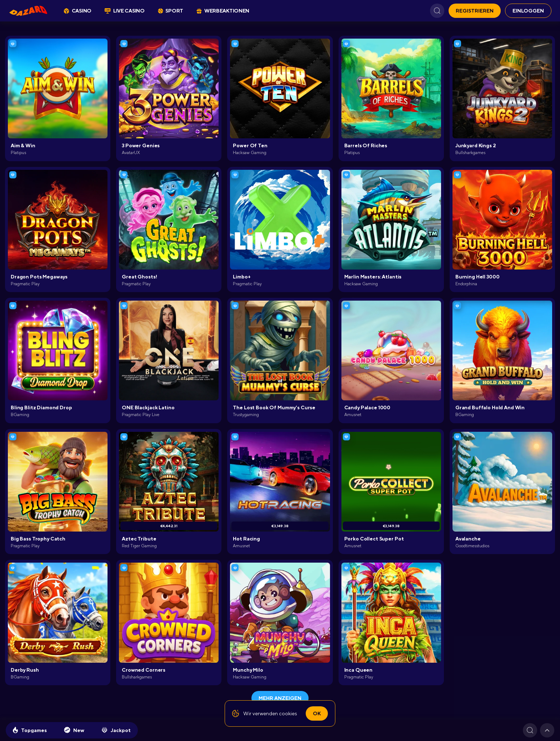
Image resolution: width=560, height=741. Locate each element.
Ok (317, 713)
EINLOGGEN (528, 11)
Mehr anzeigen (280, 698)
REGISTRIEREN (475, 11)
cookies (288, 713)
